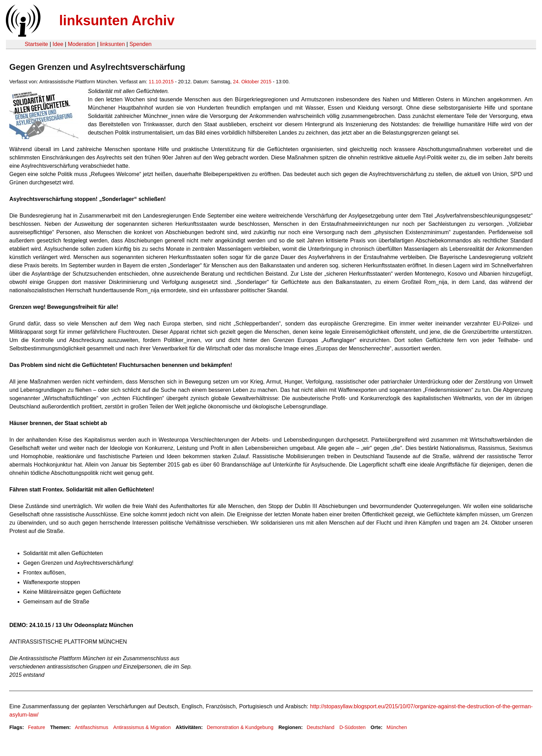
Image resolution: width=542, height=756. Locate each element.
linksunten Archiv (117, 20)
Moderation (82, 44)
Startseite (36, 44)
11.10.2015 (161, 82)
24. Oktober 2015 (252, 82)
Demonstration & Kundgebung (240, 727)
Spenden (140, 44)
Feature (37, 727)
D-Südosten (353, 727)
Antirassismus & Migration (142, 727)
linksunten (112, 44)
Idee (58, 44)
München (397, 727)
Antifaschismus (91, 727)
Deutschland (320, 727)
